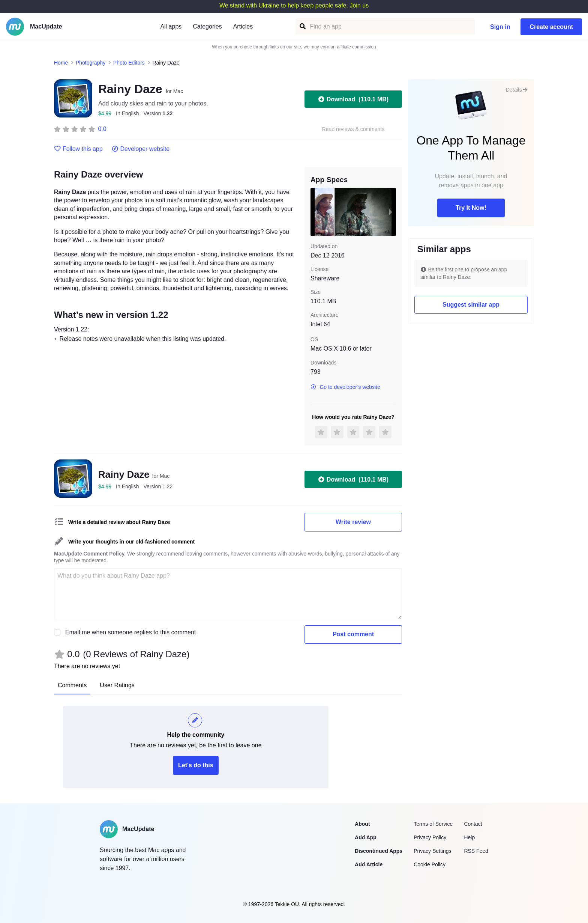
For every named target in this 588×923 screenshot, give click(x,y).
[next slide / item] (391, 212)
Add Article (369, 864)
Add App (366, 837)
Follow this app (78, 149)
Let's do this (196, 765)
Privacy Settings (432, 851)
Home (61, 63)
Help (469, 837)
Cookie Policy (430, 864)
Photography (91, 63)
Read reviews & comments (353, 129)
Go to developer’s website (345, 387)
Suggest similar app (471, 305)
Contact (473, 824)
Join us (359, 5)
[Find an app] (302, 26)
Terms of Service (433, 824)
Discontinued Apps (379, 851)
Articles (243, 26)
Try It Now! (471, 208)
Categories (207, 26)
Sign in (500, 27)
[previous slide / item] (316, 212)
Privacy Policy (430, 837)
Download (353, 99)
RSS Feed (476, 851)
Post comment (353, 634)
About (362, 824)
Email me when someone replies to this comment (131, 632)
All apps (171, 26)
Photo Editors (129, 63)
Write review (353, 522)
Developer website (141, 149)
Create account (551, 27)
